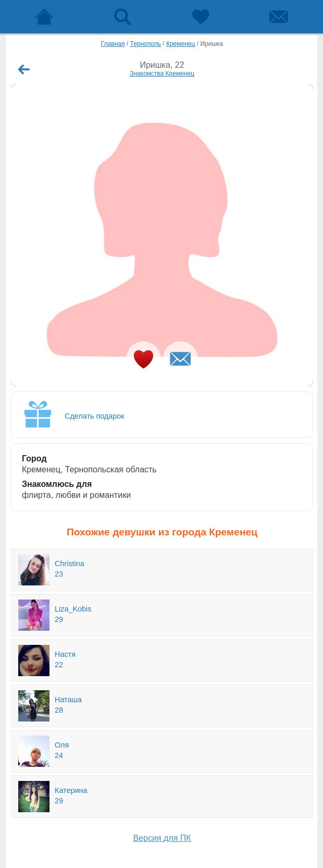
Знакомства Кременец (162, 74)
